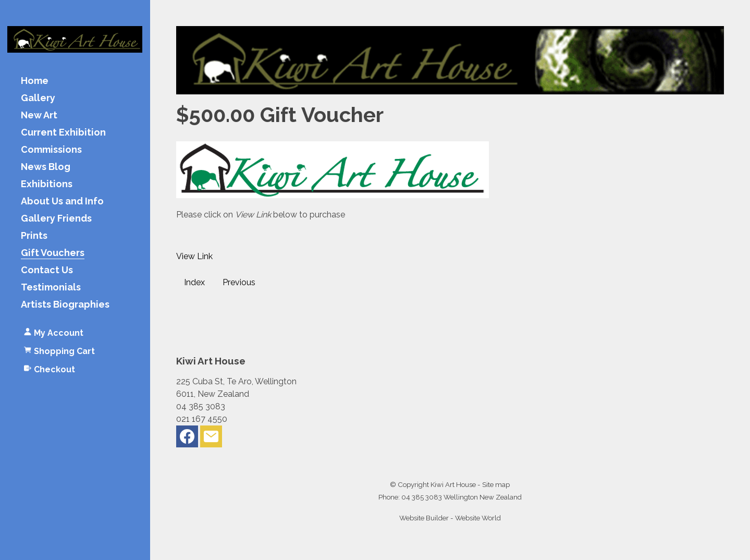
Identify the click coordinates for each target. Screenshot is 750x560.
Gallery (38, 98)
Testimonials (51, 288)
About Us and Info (62, 202)
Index (194, 282)
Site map (496, 484)
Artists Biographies (65, 305)
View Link (194, 256)
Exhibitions (47, 184)
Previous (239, 282)
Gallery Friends (56, 219)
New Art (39, 115)
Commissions (51, 150)
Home (35, 81)
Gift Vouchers (53, 253)
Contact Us (47, 270)
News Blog (46, 167)
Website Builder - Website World (450, 518)
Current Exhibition (63, 133)
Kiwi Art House (453, 484)
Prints (34, 236)
